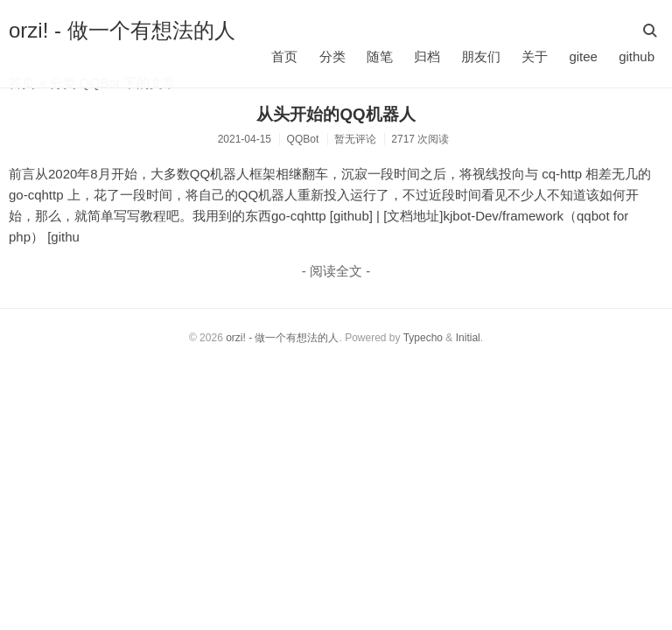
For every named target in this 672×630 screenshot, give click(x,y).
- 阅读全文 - (336, 271)
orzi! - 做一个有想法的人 (122, 30)
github (637, 56)
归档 (427, 56)
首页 (284, 56)
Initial (468, 338)
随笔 (380, 56)
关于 (535, 56)
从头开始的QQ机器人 (336, 114)
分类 (332, 56)
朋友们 (481, 56)
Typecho (423, 338)
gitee (583, 56)
